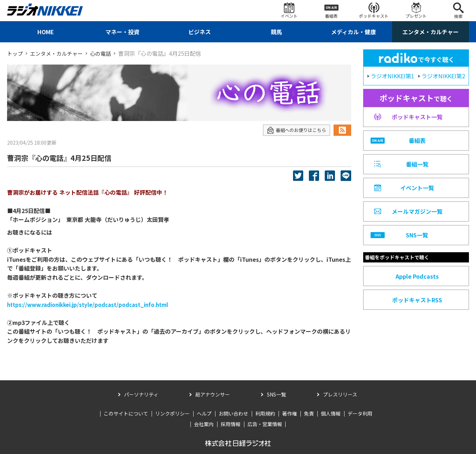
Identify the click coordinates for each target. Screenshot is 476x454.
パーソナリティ (141, 394)
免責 (309, 413)
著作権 (289, 413)
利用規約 (265, 413)
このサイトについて (126, 413)
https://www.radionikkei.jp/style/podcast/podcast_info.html (94, 304)
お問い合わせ (233, 413)
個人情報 (331, 413)
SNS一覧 (276, 394)
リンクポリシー (172, 413)
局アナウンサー (213, 394)
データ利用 (360, 413)
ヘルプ (204, 413)
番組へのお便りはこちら (295, 130)
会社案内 (204, 424)
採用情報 (231, 424)
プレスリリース (340, 394)
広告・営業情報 (265, 424)
